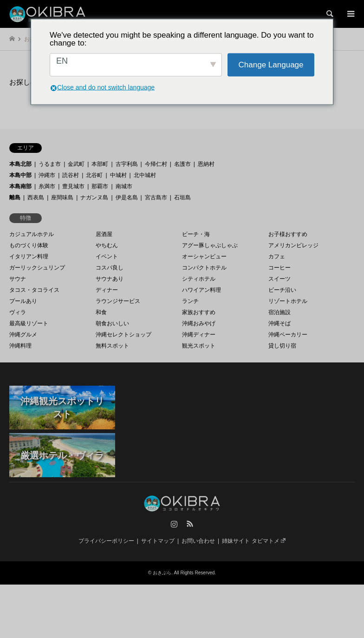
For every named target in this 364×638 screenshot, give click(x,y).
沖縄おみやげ (199, 323)
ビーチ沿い (282, 290)
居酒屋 (104, 234)
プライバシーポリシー (106, 541)
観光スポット (199, 346)
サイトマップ (158, 541)
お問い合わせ (198, 541)
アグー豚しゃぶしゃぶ (210, 245)
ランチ (190, 301)
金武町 (76, 164)
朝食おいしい (112, 323)
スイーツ (279, 279)
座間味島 (62, 197)
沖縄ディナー (199, 335)
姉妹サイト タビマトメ (254, 541)
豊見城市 (73, 186)
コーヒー (279, 268)
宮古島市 (156, 197)
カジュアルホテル (32, 234)
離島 (15, 197)
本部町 (100, 164)
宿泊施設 (279, 312)
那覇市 (100, 186)
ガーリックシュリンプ (37, 268)
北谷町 (94, 175)
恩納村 (206, 164)
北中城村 (145, 175)
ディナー (107, 290)
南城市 (124, 186)
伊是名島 (127, 197)
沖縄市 (47, 175)
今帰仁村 (156, 164)
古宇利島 (127, 164)
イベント (107, 257)
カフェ (277, 257)
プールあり (23, 301)
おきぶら (162, 573)
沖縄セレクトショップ (123, 335)
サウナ (18, 279)
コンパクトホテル (204, 268)
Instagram (174, 524)
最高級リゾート (29, 323)
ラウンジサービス (118, 301)
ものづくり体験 (29, 245)
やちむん (107, 245)
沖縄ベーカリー (288, 335)
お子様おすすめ (288, 234)
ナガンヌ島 (94, 197)
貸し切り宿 (282, 346)
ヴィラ (18, 312)
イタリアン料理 (29, 257)
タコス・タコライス (34, 290)
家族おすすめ (199, 312)
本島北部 (20, 164)
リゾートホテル (288, 301)
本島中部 (20, 175)
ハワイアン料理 (201, 290)
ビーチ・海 (196, 234)
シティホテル (199, 279)
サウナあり (110, 279)
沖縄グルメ (23, 335)
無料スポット (112, 346)
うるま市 (50, 164)
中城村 (118, 175)
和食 (101, 312)
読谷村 (71, 175)
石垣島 (182, 197)
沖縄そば (279, 323)
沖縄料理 (20, 346)
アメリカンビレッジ (293, 245)
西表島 (36, 197)
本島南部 (20, 186)
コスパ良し (110, 268)
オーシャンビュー (204, 257)
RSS (190, 524)
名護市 (182, 164)
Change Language (271, 65)
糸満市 (47, 186)
